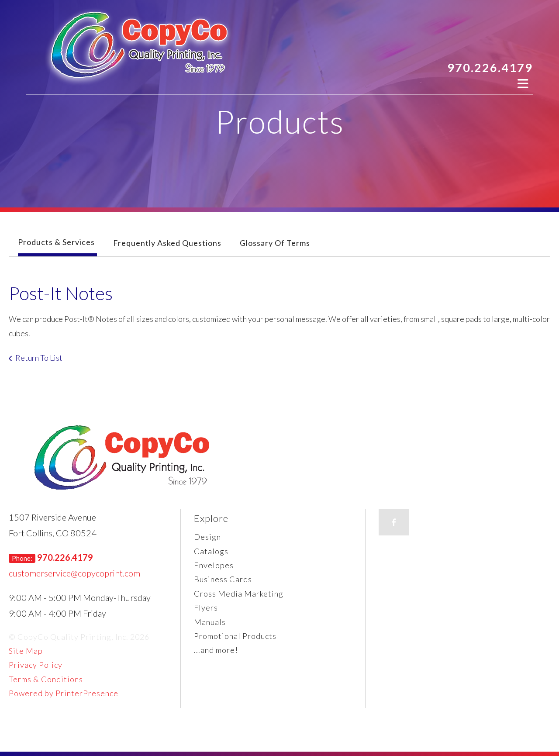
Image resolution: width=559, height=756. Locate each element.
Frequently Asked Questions (167, 243)
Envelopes (214, 565)
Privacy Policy (36, 665)
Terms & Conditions (46, 679)
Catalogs (211, 551)
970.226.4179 (490, 67)
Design (207, 537)
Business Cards (223, 579)
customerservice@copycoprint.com (74, 573)
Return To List (39, 358)
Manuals (210, 622)
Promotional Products (235, 636)
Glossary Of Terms (275, 243)
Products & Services (56, 242)
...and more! (216, 650)
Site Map (26, 651)
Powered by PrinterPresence (64, 693)
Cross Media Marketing (239, 594)
